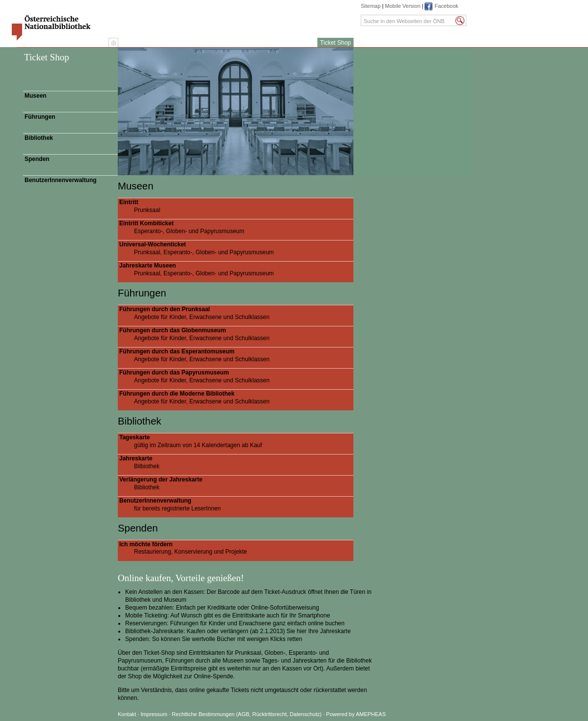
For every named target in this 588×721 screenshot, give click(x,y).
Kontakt (127, 714)
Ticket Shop (335, 43)
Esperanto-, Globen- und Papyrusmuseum (236, 227)
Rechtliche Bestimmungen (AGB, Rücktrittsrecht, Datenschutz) (247, 714)
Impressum (155, 714)
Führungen (40, 117)
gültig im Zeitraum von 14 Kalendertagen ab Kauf (236, 441)
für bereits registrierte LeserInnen (236, 505)
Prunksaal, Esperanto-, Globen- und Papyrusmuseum (236, 248)
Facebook (446, 6)
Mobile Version (402, 6)
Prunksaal (236, 206)
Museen (36, 96)
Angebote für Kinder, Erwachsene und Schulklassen (236, 313)
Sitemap (371, 6)
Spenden (37, 159)
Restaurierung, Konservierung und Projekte (236, 548)
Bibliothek (39, 138)
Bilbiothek (236, 462)
